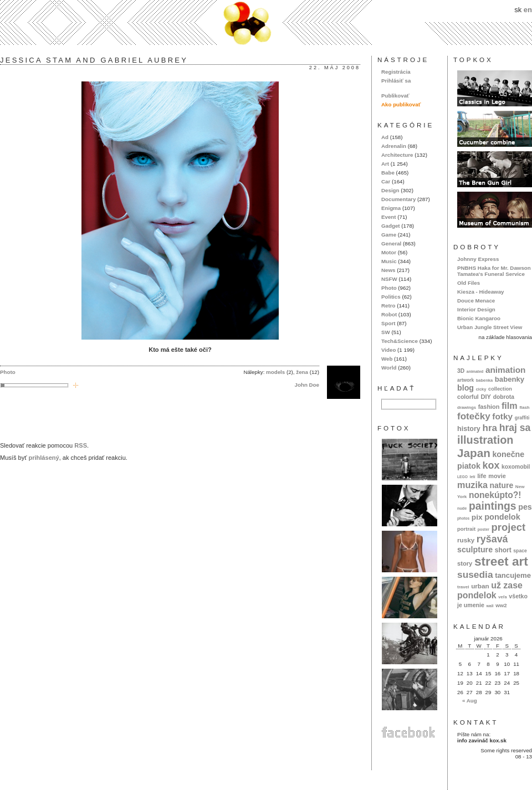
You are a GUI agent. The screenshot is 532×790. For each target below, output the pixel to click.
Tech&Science (400, 341)
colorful (468, 397)
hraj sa (515, 428)
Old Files (469, 283)
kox (491, 465)
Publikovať (395, 96)
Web (387, 359)
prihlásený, (44, 458)
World (389, 368)
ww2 (501, 605)
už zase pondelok (490, 590)
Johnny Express (478, 259)
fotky (502, 416)
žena (302, 372)
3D (461, 371)
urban (480, 586)
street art (501, 561)
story (465, 563)
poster (484, 529)
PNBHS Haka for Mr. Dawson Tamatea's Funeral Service (494, 271)
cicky (481, 389)
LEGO (462, 477)
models (275, 372)
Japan (474, 453)
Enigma (391, 208)
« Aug (470, 701)
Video (388, 350)
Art (385, 164)
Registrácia (396, 72)
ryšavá (492, 539)
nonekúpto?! (495, 495)
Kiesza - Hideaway (481, 292)
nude (462, 508)
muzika (472, 485)
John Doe (307, 385)
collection (500, 389)
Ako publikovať (401, 104)
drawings (467, 407)
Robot (389, 314)
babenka (484, 380)
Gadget (391, 226)
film (510, 406)
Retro (388, 306)
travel (463, 587)
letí (473, 477)
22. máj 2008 (335, 68)
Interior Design (476, 309)
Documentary (398, 199)
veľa (502, 597)
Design (390, 190)
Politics (391, 297)
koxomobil (516, 467)
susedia (475, 574)
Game (389, 235)
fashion (489, 407)
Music (389, 261)
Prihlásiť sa (396, 81)
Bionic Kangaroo (479, 318)
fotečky (474, 416)
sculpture (475, 550)
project (508, 527)
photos (463, 518)
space (520, 551)
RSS (81, 445)
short (503, 550)
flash (524, 407)
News (388, 270)
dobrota (504, 397)
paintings (493, 506)
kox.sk (266, 22)
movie (497, 476)
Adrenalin (394, 146)
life (482, 476)
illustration (485, 440)
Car (386, 181)
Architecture (397, 155)
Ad (385, 137)
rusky (466, 540)
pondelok (502, 517)
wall (490, 606)
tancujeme (513, 575)
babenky (510, 379)
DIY (486, 397)
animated (475, 371)
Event (389, 217)
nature (502, 485)
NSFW (389, 279)
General (391, 243)
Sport (388, 323)
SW (386, 332)
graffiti (522, 418)
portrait (466, 529)
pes (525, 507)
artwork (465, 380)
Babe (388, 173)
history (469, 429)
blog (465, 388)
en (528, 10)
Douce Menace (476, 301)
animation (506, 370)
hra (490, 428)
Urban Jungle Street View (490, 327)
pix (477, 517)
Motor (389, 252)
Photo (8, 372)
